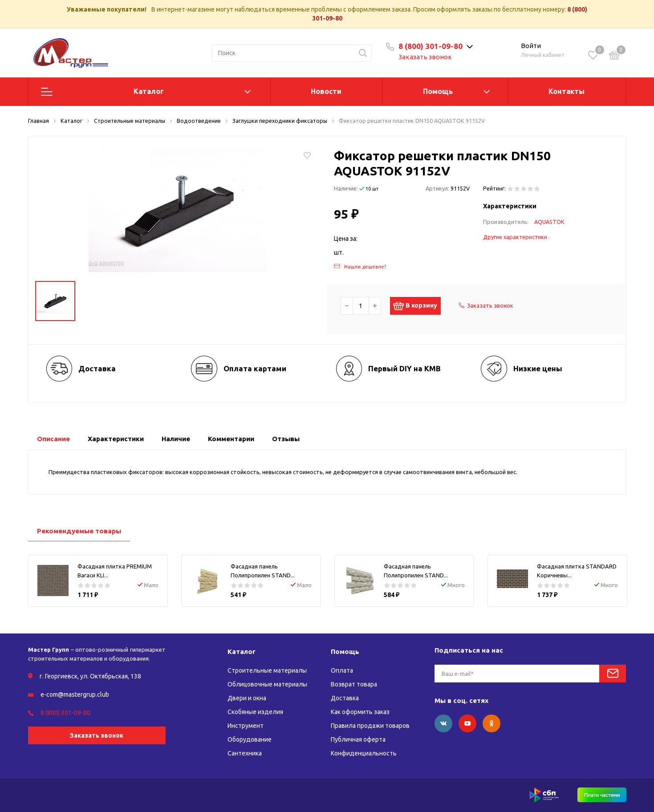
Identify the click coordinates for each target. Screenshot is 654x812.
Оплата (342, 670)
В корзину (420, 306)
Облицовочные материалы (267, 684)
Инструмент (246, 726)
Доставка (345, 698)
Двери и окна (247, 698)
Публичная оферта (358, 739)
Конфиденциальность (364, 753)
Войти (531, 46)
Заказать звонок (425, 57)
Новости (326, 91)
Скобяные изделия (255, 712)
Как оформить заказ (360, 712)
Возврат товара (354, 684)
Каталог (149, 91)
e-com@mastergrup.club (75, 694)
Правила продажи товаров (370, 726)
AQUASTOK (549, 222)
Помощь (438, 91)
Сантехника (245, 753)
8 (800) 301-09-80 (431, 46)
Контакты (567, 91)
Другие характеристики (516, 237)
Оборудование (250, 739)
